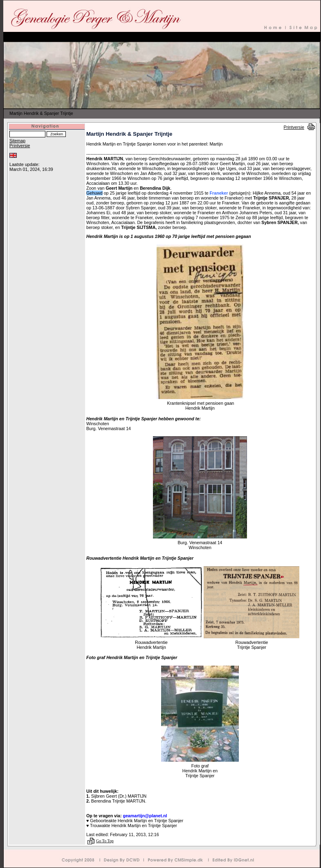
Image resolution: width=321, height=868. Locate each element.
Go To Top (105, 841)
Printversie (294, 127)
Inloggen (17, 160)
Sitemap (17, 141)
